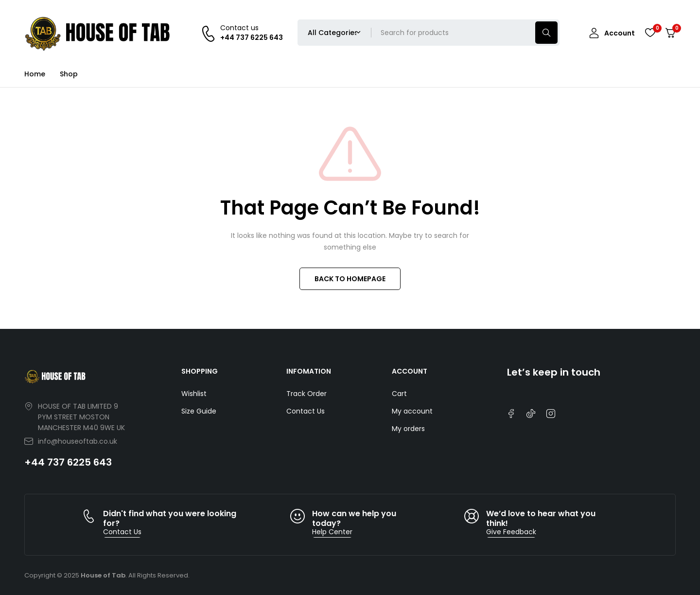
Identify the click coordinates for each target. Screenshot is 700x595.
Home (35, 74)
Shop (69, 74)
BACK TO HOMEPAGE (350, 279)
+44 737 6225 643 (68, 462)
